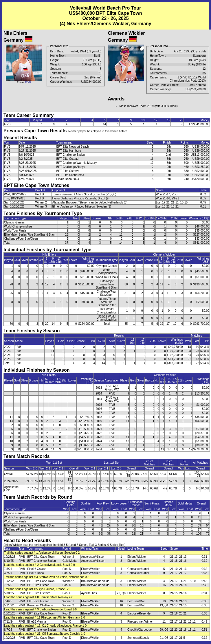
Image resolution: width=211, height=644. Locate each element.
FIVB (28, 82)
